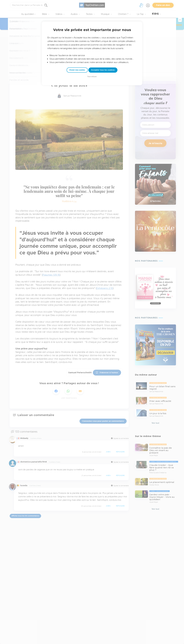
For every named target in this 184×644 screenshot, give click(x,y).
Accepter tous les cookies (103, 70)
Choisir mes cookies (77, 70)
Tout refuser (92, 77)
